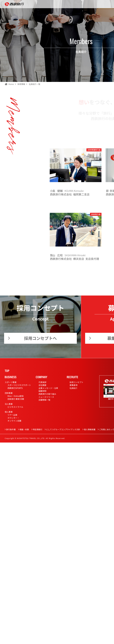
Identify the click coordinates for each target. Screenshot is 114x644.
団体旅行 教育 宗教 (16, 399)
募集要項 (74, 385)
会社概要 (42, 385)
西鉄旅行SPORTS (15, 388)
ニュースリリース (46, 397)
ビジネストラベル (15, 407)
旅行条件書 (11, 429)
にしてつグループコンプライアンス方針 (63, 429)
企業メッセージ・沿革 (48, 388)
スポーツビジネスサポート (19, 385)
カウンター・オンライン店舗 (14, 419)
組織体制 (42, 391)
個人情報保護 (90, 429)
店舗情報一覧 (44, 400)
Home (11, 84)
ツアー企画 (12, 415)
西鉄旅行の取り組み (47, 394)
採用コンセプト (76, 382)
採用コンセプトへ (40, 338)
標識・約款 (24, 429)
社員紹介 (74, 388)
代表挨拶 (42, 382)
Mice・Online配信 (16, 396)
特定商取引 (38, 429)
